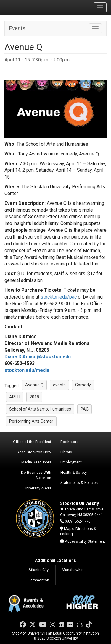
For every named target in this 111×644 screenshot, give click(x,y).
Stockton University (33, 7)
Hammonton (38, 580)
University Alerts (37, 488)
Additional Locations (55, 560)
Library (66, 452)
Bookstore (69, 442)
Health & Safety (74, 472)
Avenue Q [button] (34, 385)
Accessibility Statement (85, 541)
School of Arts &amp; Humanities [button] (40, 409)
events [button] (59, 385)
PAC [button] (85, 409)
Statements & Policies (79, 482)
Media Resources (36, 462)
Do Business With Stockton (36, 475)
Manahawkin (73, 570)
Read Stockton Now (34, 452)
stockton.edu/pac (59, 297)
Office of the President (32, 442)
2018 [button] (34, 397)
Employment (71, 462)
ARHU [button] (15, 397)
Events (17, 28)
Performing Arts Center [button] (31, 421)
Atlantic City (38, 570)
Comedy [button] (83, 385)
